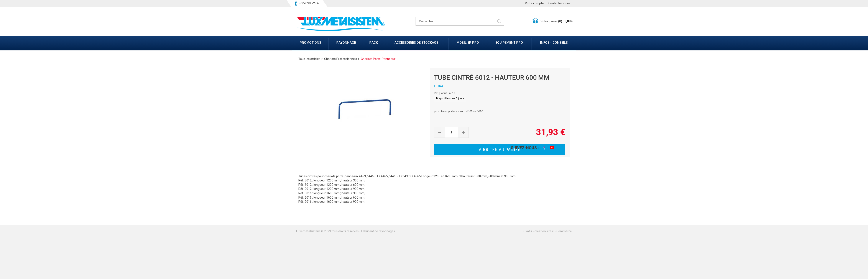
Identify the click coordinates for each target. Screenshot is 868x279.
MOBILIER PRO (468, 43)
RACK (374, 43)
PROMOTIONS (310, 43)
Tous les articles (309, 59)
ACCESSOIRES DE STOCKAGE (416, 43)
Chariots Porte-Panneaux (378, 59)
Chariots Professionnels (341, 59)
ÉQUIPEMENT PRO (509, 43)
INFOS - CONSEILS (554, 43)
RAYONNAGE (346, 43)
